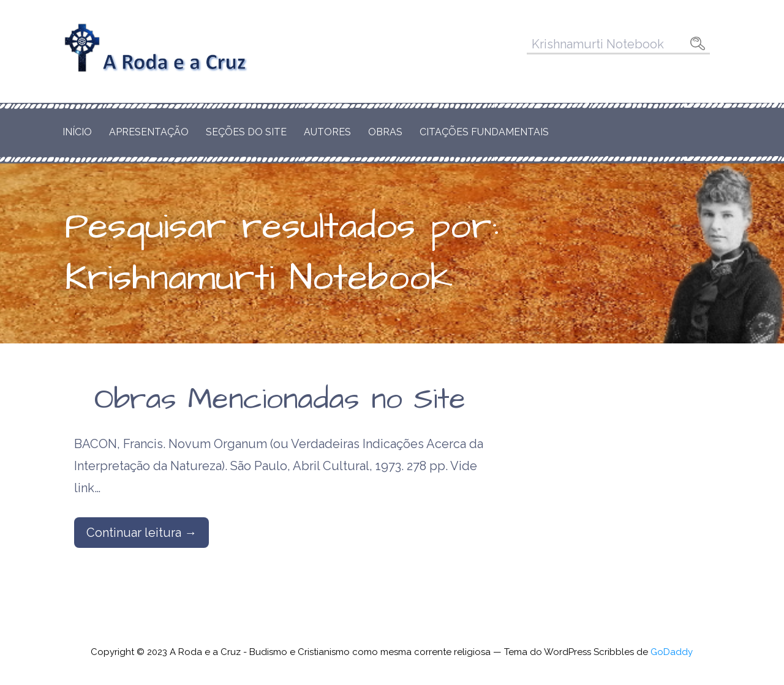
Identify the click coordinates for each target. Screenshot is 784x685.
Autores (327, 132)
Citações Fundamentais (484, 132)
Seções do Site (246, 132)
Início (77, 132)
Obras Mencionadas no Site (280, 400)
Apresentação (149, 132)
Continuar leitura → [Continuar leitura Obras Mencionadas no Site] (141, 533)
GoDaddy (672, 652)
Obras (385, 132)
